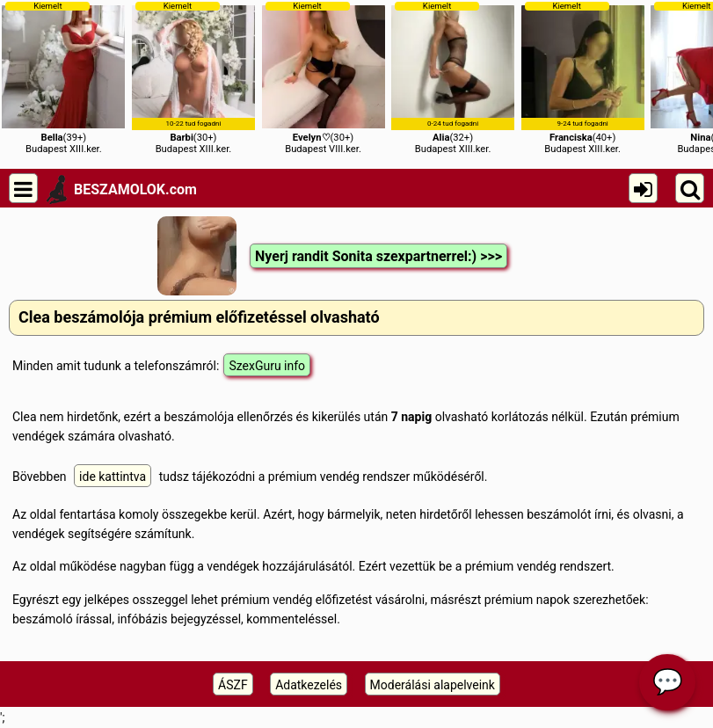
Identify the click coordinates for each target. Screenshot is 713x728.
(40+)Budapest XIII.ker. (583, 78)
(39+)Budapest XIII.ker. (63, 78)
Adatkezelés (309, 685)
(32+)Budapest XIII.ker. (453, 78)
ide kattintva (113, 477)
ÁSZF (233, 685)
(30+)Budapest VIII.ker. (324, 78)
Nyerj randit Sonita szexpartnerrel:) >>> (378, 256)
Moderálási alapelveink (433, 685)
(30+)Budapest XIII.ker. (193, 78)
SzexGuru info (267, 366)
